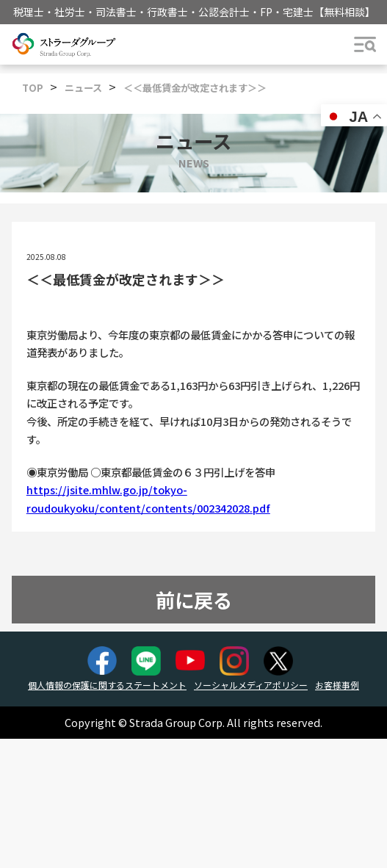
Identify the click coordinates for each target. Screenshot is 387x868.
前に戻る (194, 600)
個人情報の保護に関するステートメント (107, 685)
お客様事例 (337, 685)
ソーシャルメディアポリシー (251, 685)
